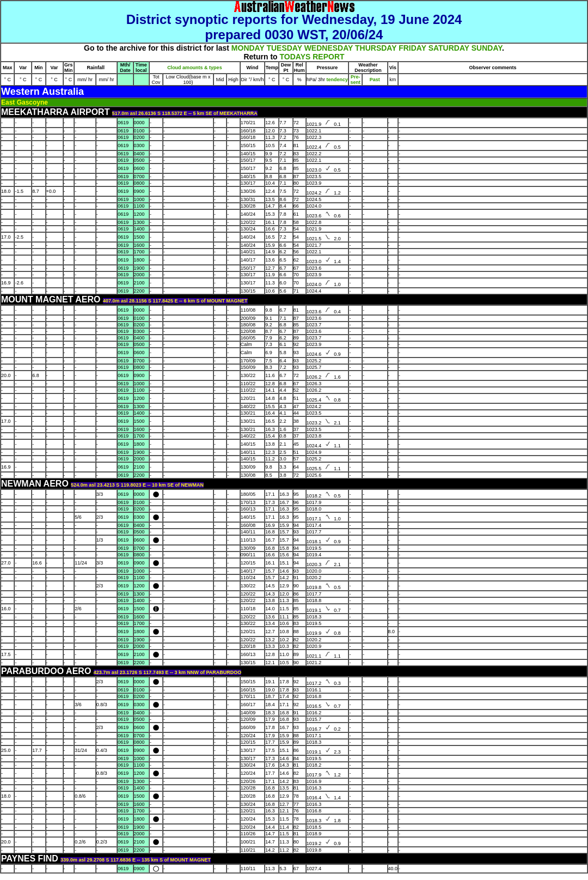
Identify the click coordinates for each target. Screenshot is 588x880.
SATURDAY (449, 48)
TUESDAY (284, 48)
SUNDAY (487, 48)
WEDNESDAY (329, 48)
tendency (336, 80)
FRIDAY (412, 48)
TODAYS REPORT (312, 57)
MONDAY (248, 48)
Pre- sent (356, 80)
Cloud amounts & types (195, 68)
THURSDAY (376, 48)
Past (375, 80)
